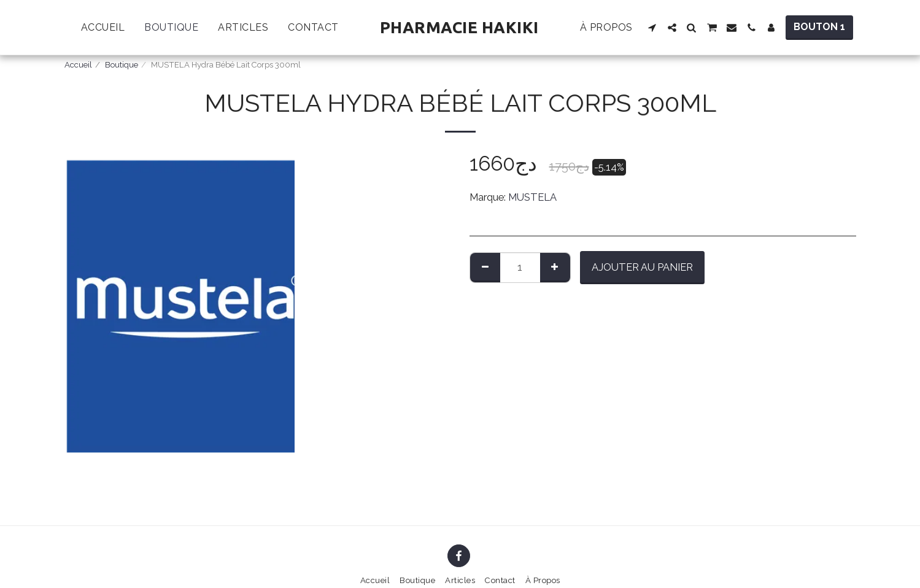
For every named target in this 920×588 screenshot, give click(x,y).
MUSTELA (532, 197)
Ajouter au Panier (642, 267)
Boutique (122, 65)
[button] (652, 28)
